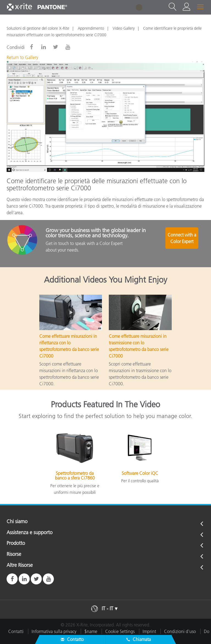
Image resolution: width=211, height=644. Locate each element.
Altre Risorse (20, 565)
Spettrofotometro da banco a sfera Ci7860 (75, 476)
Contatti (16, 631)
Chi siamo (17, 522)
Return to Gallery (22, 57)
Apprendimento (91, 28)
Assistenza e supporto (30, 533)
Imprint (149, 631)
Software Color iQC (140, 473)
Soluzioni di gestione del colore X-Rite (38, 28)
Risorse (14, 554)
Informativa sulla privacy (54, 631)
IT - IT (107, 609)
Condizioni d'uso (180, 631)
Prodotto (16, 543)
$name (91, 631)
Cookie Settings (120, 631)
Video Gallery (124, 28)
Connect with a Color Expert (182, 241)
